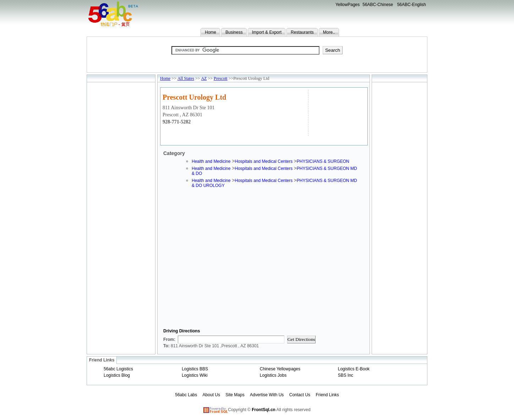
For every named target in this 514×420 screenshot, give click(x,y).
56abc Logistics (118, 369)
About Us (211, 395)
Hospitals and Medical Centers (264, 161)
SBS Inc (346, 375)
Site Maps (235, 395)
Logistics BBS (195, 369)
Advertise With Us (267, 395)
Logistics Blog (117, 375)
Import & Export (267, 32)
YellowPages (348, 5)
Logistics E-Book (354, 369)
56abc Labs (186, 395)
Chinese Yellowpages (280, 369)
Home (210, 32)
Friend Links (327, 395)
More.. (329, 32)
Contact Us (300, 395)
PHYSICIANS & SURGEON (323, 161)
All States (186, 78)
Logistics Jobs (273, 375)
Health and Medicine (211, 161)
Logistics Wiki (195, 375)
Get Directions (301, 339)
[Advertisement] (337, 112)
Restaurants (302, 32)
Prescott (221, 78)
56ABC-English (412, 5)
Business (234, 32)
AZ (204, 78)
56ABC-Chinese (378, 5)
